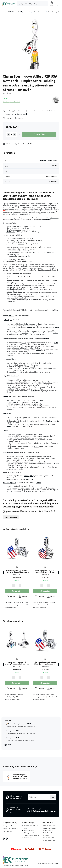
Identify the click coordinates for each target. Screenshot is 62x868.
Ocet (6, 359)
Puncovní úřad (28, 838)
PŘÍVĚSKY (11, 12)
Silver (14, 483)
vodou (29, 327)
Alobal (7, 320)
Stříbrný (10, 384)
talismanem (54, 218)
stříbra (38, 483)
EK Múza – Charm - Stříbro (48, 160)
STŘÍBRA (11, 316)
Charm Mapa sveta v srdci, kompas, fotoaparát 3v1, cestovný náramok (17, 663)
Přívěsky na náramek (24, 12)
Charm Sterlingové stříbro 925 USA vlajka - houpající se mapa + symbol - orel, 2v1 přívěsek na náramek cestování (17, 571)
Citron (6, 396)
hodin (33, 367)
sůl (11, 320)
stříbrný (12, 204)
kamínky (46, 338)
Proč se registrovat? (49, 840)
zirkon (29, 256)
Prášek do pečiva (15, 376)
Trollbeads (50, 252)
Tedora (42, 252)
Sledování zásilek (48, 833)
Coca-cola (8, 413)
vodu (56, 343)
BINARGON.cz (55, 863)
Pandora (36, 252)
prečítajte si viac (20, 114)
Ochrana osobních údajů (50, 828)
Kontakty (46, 835)
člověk (12, 214)
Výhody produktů (29, 833)
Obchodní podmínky (49, 826)
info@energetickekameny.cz (44, 811)
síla (37, 226)
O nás (25, 828)
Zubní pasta (8, 452)
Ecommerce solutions (45, 863)
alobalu (25, 324)
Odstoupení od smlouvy (31, 826)
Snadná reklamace (29, 830)
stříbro (9, 232)
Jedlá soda (13, 359)
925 (13, 232)
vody (22, 370)
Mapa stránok (24, 865)
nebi (32, 261)
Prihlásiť (53, 797)
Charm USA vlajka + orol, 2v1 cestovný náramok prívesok (45, 571)
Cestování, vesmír (39, 12)
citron (35, 402)
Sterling (9, 483)
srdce (48, 219)
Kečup (6, 430)
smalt (24, 256)
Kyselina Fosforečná (50, 421)
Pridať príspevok (11, 517)
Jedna (9, 300)
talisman (21, 244)
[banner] (9, 4)
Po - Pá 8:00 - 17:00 (49, 838)
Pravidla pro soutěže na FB (31, 835)
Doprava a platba (48, 830)
